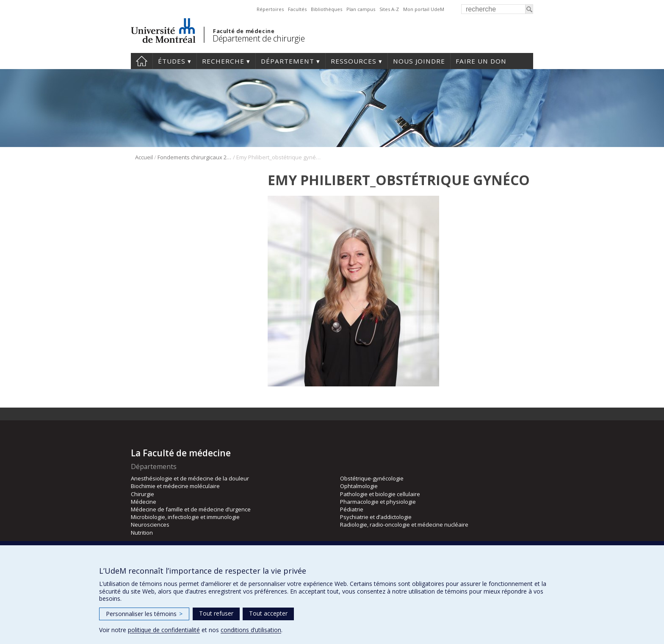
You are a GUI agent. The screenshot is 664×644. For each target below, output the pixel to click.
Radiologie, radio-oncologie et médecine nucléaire (404, 525)
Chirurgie (142, 494)
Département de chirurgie (259, 38)
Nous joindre (419, 61)
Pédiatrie (352, 509)
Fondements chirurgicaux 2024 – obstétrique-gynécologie (195, 157)
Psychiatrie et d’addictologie (376, 517)
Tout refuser (216, 613)
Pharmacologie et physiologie (378, 502)
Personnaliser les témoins (144, 614)
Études (172, 61)
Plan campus (361, 9)
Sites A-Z (389, 9)
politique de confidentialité (164, 630)
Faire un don (481, 61)
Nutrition (142, 533)
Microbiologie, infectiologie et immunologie (185, 517)
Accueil (144, 157)
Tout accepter (268, 613)
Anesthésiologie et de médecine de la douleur (190, 478)
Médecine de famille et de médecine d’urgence (191, 509)
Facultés (297, 9)
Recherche (223, 61)
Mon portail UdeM (424, 9)
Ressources (354, 61)
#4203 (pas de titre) (142, 61)
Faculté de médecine (244, 31)
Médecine (144, 502)
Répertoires (270, 9)
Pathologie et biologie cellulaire (380, 494)
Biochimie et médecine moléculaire (175, 486)
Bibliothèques (326, 9)
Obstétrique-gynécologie (372, 478)
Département (288, 61)
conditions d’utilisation (251, 630)
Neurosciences (150, 525)
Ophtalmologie (359, 486)
